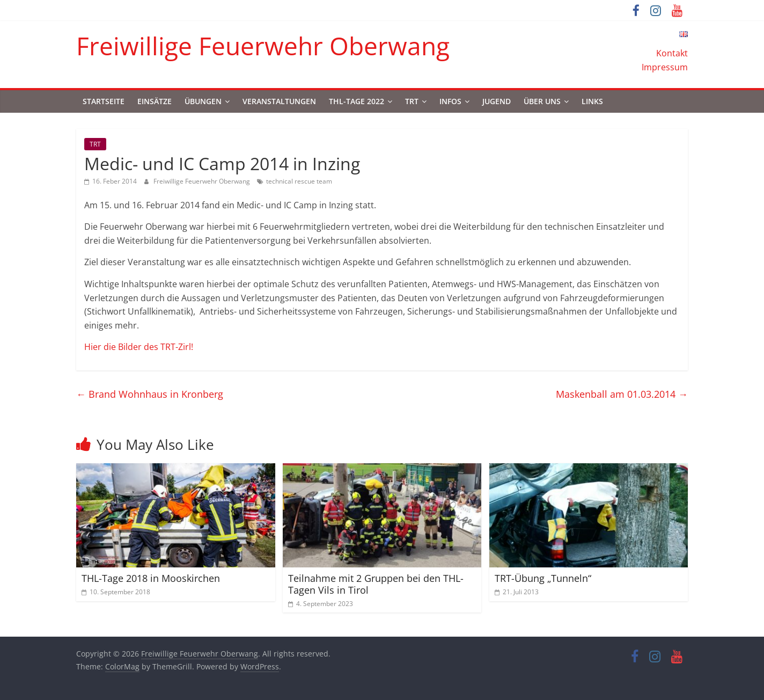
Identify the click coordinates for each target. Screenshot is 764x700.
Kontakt (672, 53)
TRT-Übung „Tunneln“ (543, 578)
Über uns (542, 101)
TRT (412, 101)
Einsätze (155, 101)
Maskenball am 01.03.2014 (622, 394)
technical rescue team (299, 181)
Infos (450, 101)
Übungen (203, 101)
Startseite (104, 101)
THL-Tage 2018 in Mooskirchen (151, 578)
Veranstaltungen (279, 101)
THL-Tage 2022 (357, 101)
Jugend (497, 101)
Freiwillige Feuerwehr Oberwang (263, 46)
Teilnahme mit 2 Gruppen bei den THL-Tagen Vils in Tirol (376, 584)
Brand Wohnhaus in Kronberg (150, 394)
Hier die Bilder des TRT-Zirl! (139, 347)
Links (592, 101)
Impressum (665, 67)
